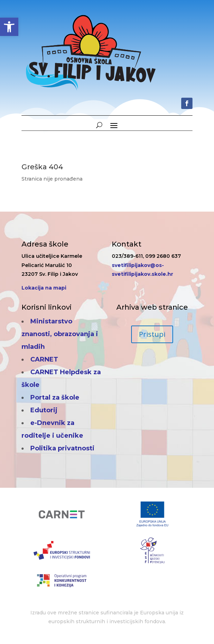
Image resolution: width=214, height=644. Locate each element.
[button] (9, 27)
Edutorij (44, 410)
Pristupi (152, 334)
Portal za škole (55, 397)
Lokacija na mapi (44, 288)
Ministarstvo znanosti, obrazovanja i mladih (60, 334)
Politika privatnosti (62, 448)
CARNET (44, 359)
